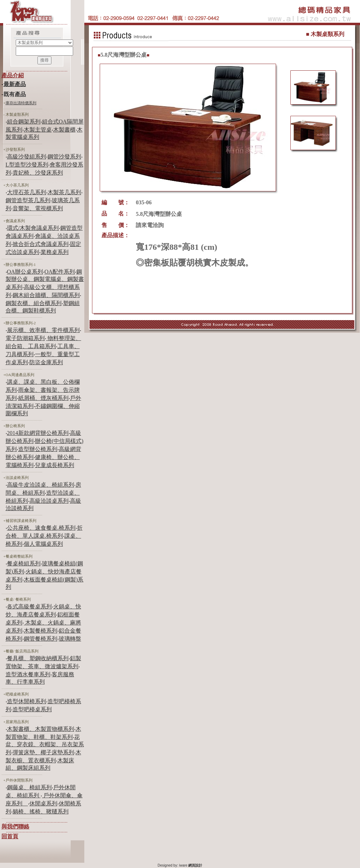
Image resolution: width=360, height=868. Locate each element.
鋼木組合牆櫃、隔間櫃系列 (46, 295)
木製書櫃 (64, 130)
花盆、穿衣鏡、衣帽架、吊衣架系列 (45, 745)
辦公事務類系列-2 (21, 323)
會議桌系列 (15, 221)
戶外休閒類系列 (19, 780)
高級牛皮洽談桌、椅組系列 (41, 485)
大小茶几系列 (17, 185)
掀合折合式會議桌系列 (41, 244)
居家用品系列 (17, 722)
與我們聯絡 (15, 827)
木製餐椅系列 (41, 631)
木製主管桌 (38, 130)
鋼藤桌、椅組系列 (29, 787)
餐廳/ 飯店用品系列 (22, 651)
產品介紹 (13, 75)
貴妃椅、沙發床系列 (38, 173)
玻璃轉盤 (70, 639)
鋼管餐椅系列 (41, 639)
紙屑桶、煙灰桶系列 (43, 398)
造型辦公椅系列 (38, 449)
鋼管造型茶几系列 (28, 200)
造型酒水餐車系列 (28, 674)
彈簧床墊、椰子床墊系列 (43, 752)
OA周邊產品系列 (20, 375)
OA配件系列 (60, 272)
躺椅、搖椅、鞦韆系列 (41, 811)
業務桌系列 (55, 252)
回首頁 (10, 836)
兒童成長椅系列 (55, 465)
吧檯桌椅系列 (17, 694)
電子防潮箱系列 (25, 338)
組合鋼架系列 (24, 122)
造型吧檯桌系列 (32, 709)
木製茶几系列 (64, 192)
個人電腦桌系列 (43, 544)
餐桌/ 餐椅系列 (18, 599)
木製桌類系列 (17, 114)
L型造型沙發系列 (27, 165)
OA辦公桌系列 (25, 272)
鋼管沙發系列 (64, 157)
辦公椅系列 (15, 426)
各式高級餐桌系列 (29, 606)
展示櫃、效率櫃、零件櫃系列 (43, 330)
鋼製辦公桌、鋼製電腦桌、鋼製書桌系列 (45, 279)
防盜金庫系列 (46, 362)
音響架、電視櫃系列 (38, 208)
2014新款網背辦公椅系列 (38, 433)
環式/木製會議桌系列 (33, 228)
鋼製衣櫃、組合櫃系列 (34, 303)
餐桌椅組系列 (24, 563)
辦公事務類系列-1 (21, 264)
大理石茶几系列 (27, 192)
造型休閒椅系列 (27, 701)
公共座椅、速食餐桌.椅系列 (41, 528)
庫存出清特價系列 (21, 103)
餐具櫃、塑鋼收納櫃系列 (38, 658)
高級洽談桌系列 (49, 501)
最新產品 (15, 84)
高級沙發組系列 (27, 157)
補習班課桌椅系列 (21, 521)
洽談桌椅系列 (17, 478)
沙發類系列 (15, 149)
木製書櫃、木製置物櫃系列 (41, 729)
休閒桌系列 (43, 803)
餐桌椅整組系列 (19, 556)
